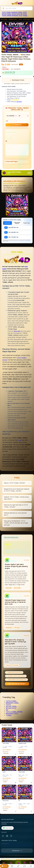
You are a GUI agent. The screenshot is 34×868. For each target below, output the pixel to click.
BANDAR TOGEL (17, 12)
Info (29, 173)
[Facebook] (3, 836)
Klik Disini (19, 102)
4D (21, 14)
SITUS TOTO (16, 14)
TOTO (25, 12)
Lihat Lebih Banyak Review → (17, 684)
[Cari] (3, 8)
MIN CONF (11, 120)
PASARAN (11, 115)
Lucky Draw (7, 223)
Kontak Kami (5, 846)
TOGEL (25, 16)
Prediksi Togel (27, 223)
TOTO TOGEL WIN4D (14, 712)
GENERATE (17, 125)
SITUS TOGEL (7, 14)
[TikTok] (11, 836)
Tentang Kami (5, 844)
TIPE (23, 115)
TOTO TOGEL (6, 12)
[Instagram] (7, 836)
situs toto (17, 331)
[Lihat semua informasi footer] (17, 851)
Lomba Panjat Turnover (17, 223)
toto (20, 440)
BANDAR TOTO (17, 16)
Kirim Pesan (8, 828)
